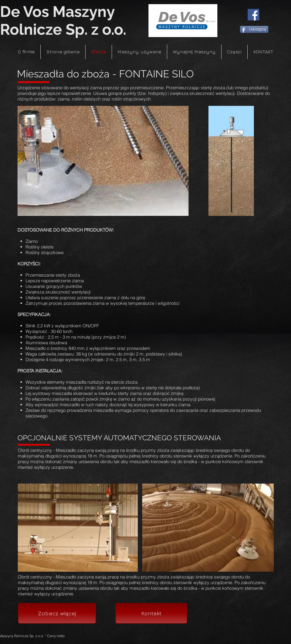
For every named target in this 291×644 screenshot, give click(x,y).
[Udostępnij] (254, 29)
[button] (103, 161)
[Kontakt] (151, 613)
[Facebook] (253, 15)
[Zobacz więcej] (57, 613)
